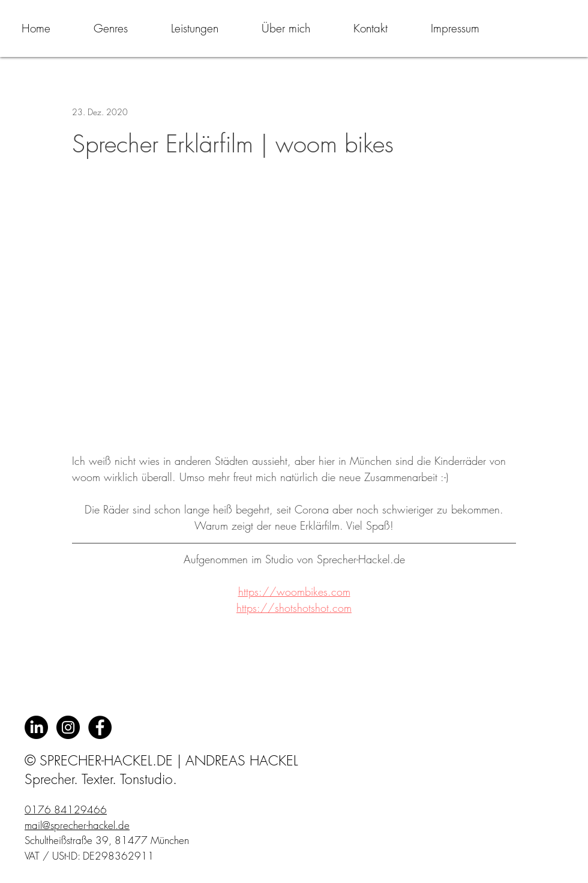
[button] (111, 28)
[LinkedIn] (36, 727)
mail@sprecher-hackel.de (77, 825)
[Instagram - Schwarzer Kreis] (68, 727)
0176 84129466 (66, 810)
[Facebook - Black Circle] (100, 727)
